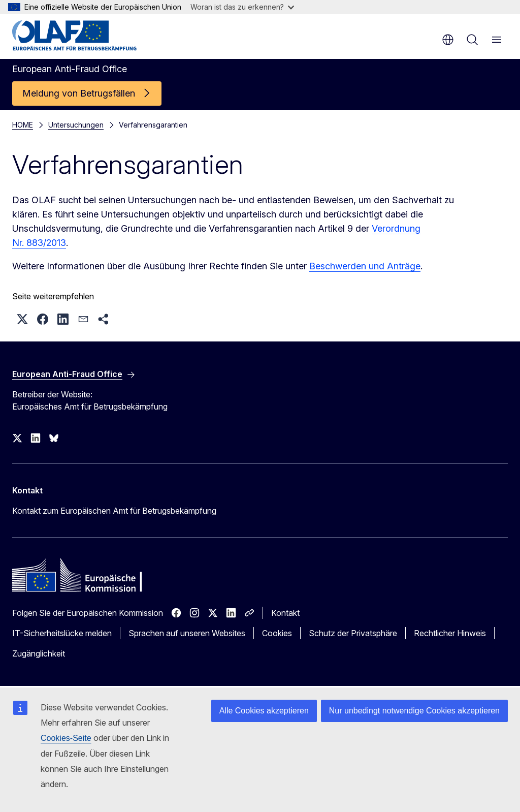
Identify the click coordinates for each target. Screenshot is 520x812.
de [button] (448, 40)
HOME (23, 125)
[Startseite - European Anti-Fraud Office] (74, 36)
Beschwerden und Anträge (365, 266)
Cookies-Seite (66, 738)
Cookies (277, 633)
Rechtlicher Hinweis (450, 633)
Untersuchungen (76, 125)
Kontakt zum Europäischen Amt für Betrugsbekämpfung (114, 511)
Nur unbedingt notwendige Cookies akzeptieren (414, 711)
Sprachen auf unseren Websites (187, 633)
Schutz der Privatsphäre (353, 633)
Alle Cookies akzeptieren (264, 711)
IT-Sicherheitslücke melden (62, 633)
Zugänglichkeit (39, 653)
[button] (22, 319)
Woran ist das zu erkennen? (242, 7)
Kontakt (285, 613)
